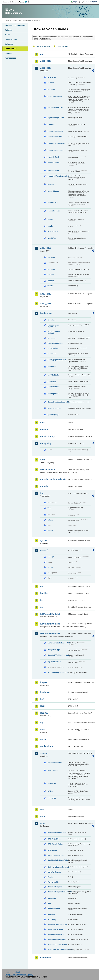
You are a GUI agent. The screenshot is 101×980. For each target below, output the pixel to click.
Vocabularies (11, 49)
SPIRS (50, 791)
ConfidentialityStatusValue (57, 860)
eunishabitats (53, 348)
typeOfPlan (52, 238)
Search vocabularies (43, 46)
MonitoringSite (53, 882)
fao (42, 493)
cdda (43, 423)
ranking (50, 184)
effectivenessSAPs (55, 108)
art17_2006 (46, 248)
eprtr (43, 460)
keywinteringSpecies (56, 118)
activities (51, 257)
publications (46, 746)
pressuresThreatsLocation (57, 176)
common (45, 429)
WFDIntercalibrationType (57, 924)
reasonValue (52, 770)
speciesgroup (53, 415)
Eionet (15, 21)
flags (49, 508)
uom (42, 816)
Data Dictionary (25, 21)
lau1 (42, 699)
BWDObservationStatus (57, 833)
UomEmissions (54, 908)
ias (42, 600)
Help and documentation (15, 25)
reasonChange (53, 191)
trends (50, 226)
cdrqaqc (51, 83)
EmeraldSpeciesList (55, 343)
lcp (42, 723)
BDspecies (52, 77)
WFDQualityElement (55, 934)
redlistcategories (54, 408)
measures (51, 124)
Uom (49, 903)
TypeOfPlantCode (54, 662)
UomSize (51, 914)
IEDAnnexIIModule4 (50, 634)
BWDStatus (52, 850)
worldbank (46, 958)
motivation (52, 353)
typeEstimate (53, 231)
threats (50, 219)
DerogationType (54, 650)
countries (51, 89)
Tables (8, 35)
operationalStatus (55, 763)
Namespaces (10, 58)
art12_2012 (46, 61)
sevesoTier (52, 783)
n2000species (53, 394)
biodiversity (46, 313)
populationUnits (54, 162)
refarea (50, 520)
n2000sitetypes (54, 387)
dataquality (52, 338)
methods (51, 274)
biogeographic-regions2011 (54, 332)
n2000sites (52, 382)
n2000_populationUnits (57, 360)
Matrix (50, 877)
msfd (43, 730)
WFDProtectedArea (55, 929)
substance (52, 798)
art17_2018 (46, 304)
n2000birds (52, 367)
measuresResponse (55, 150)
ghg (42, 586)
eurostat (44, 486)
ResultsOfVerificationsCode (57, 655)
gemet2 (44, 550)
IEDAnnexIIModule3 (50, 624)
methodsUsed (53, 157)
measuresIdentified (55, 131)
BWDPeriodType (54, 839)
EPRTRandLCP (48, 469)
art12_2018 (46, 68)
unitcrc (50, 531)
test (42, 809)
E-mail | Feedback (13, 972)
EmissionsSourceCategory (57, 867)
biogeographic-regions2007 (54, 326)
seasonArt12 (53, 202)
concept (51, 557)
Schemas (9, 44)
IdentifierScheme (54, 872)
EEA (16, 2)
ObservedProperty (55, 887)
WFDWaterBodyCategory (57, 939)
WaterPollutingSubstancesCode (57, 672)
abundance (52, 320)
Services (8, 53)
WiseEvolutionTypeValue (57, 944)
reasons (51, 281)
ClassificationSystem (56, 855)
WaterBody (52, 919)
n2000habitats (53, 375)
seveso (44, 753)
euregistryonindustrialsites (54, 479)
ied (42, 607)
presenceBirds (53, 171)
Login (75, 2)
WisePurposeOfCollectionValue (57, 949)
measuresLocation (55, 136)
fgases (44, 540)
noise (43, 739)
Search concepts (62, 46)
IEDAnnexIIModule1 (50, 614)
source (50, 567)
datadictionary (47, 436)
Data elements (11, 39)
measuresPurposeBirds (57, 143)
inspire (44, 682)
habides (44, 593)
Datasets (9, 30)
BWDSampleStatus (55, 844)
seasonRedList (53, 211)
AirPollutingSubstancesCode (57, 643)
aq (41, 54)
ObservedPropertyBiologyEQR (57, 892)
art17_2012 (46, 294)
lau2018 (44, 713)
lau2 (42, 706)
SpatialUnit (52, 898)
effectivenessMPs (55, 96)
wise (43, 823)
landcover (45, 692)
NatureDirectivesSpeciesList (57, 402)
